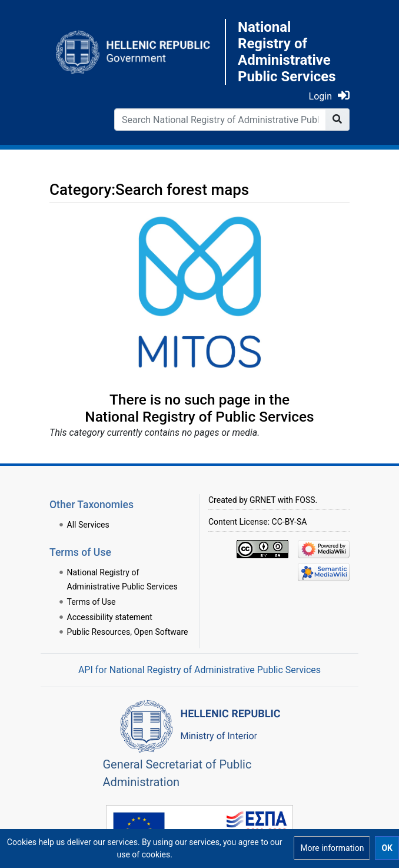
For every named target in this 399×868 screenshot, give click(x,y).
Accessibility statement (110, 617)
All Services (88, 525)
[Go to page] (338, 120)
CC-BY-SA (290, 522)
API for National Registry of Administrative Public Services (199, 670)
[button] (332, 848)
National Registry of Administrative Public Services (287, 52)
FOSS (305, 500)
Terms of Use (92, 602)
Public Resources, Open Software (128, 632)
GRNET (262, 500)
